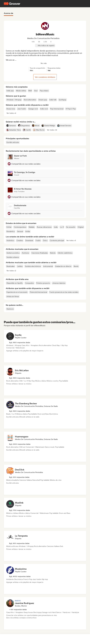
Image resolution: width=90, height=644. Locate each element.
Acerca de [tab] (9, 13)
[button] (11, 113)
